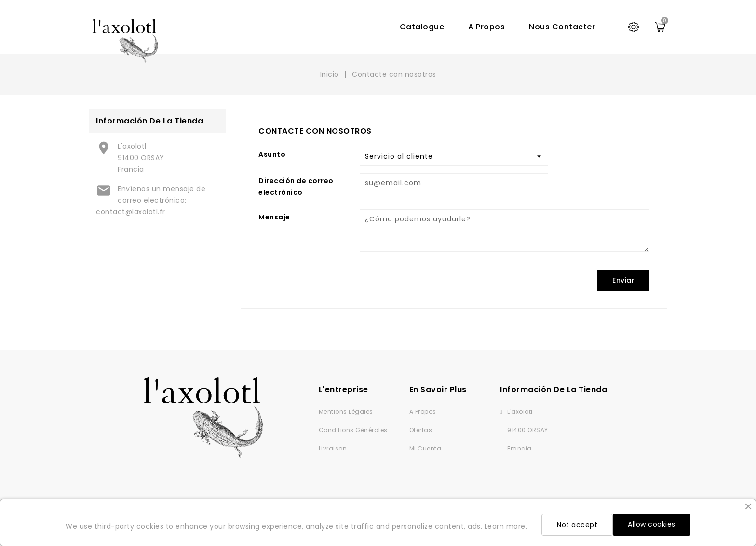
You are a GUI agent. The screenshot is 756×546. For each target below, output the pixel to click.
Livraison (333, 448)
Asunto (272, 154)
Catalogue (422, 27)
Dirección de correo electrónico (296, 187)
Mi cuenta (425, 448)
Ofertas (421, 430)
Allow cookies (652, 524)
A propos (486, 27)
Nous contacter (562, 27)
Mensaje (274, 217)
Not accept (577, 525)
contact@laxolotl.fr (131, 212)
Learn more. (506, 526)
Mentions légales (346, 412)
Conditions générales (353, 430)
